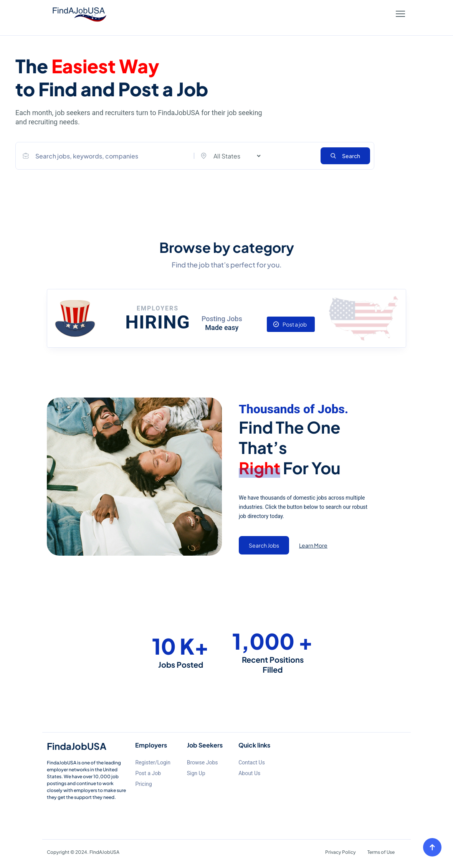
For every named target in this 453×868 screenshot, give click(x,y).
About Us (249, 773)
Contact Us (252, 762)
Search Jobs (264, 545)
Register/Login (153, 762)
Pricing (143, 784)
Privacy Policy (341, 852)
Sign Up (196, 773)
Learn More (313, 545)
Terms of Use (381, 852)
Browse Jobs (203, 762)
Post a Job (148, 773)
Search (345, 156)
